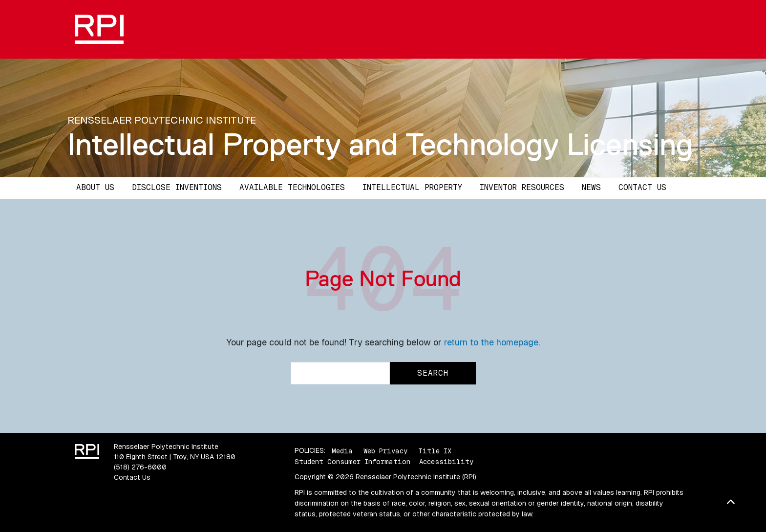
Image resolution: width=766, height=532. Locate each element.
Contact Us (642, 187)
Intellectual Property (412, 187)
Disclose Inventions (177, 187)
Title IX (435, 450)
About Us (95, 187)
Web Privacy (385, 450)
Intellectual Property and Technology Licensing (380, 144)
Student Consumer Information (352, 462)
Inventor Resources (522, 187)
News (591, 187)
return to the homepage (491, 342)
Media (342, 450)
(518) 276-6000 (140, 467)
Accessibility (446, 462)
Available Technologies (292, 187)
